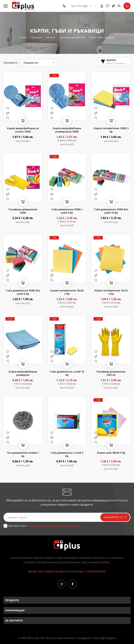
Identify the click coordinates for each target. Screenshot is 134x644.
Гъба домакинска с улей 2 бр (67, 454)
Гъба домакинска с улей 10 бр (67, 373)
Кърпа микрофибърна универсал (23, 373)
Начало (23, 37)
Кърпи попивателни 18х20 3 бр (67, 292)
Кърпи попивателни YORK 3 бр (111, 130)
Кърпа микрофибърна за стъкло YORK (23, 130)
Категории (37, 37)
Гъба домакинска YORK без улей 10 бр (111, 211)
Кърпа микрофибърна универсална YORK (67, 130)
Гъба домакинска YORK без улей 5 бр (23, 292)
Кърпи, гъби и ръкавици (102, 37)
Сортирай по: (11, 63)
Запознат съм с (44, 526)
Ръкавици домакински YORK (23, 211)
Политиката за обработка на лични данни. (53, 526)
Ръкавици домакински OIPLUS (111, 373)
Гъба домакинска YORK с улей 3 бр (67, 211)
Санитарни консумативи (72, 37)
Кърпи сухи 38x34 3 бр (111, 453)
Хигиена (51, 37)
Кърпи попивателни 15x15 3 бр (111, 292)
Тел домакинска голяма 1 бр (23, 454)
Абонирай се (115, 517)
